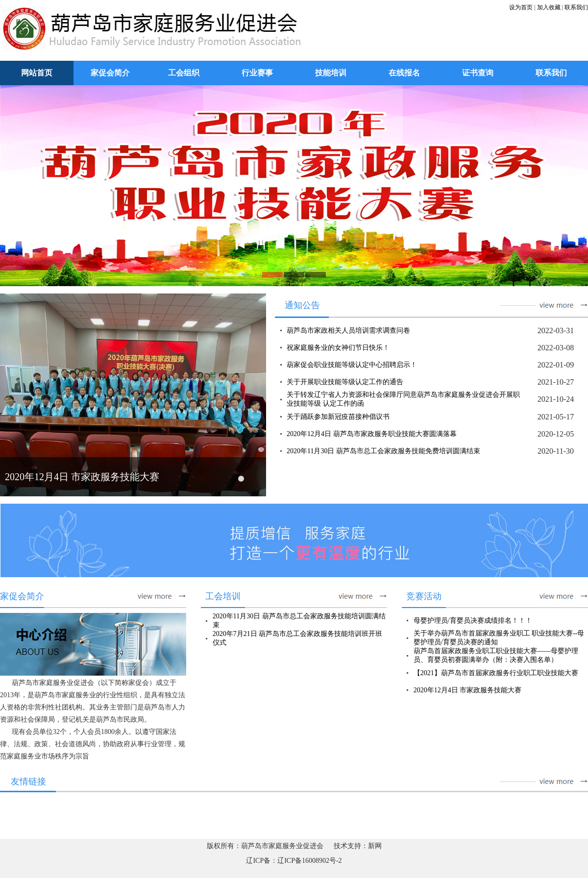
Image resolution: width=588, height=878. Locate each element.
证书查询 (478, 73)
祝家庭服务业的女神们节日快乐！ (338, 348)
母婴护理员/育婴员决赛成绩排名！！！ (473, 621)
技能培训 (331, 73)
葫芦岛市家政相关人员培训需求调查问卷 (348, 330)
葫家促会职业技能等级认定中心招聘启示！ (352, 365)
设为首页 (521, 7)
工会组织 (184, 73)
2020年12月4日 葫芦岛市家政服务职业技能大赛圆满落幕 (372, 434)
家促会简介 (110, 73)
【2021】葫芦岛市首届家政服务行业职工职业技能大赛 (496, 673)
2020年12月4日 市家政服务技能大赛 (82, 477)
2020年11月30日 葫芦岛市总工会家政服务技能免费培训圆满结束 (383, 451)
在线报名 (404, 73)
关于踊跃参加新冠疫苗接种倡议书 (338, 417)
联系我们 (576, 7)
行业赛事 (257, 73)
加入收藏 (549, 7)
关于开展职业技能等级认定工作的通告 (345, 382)
